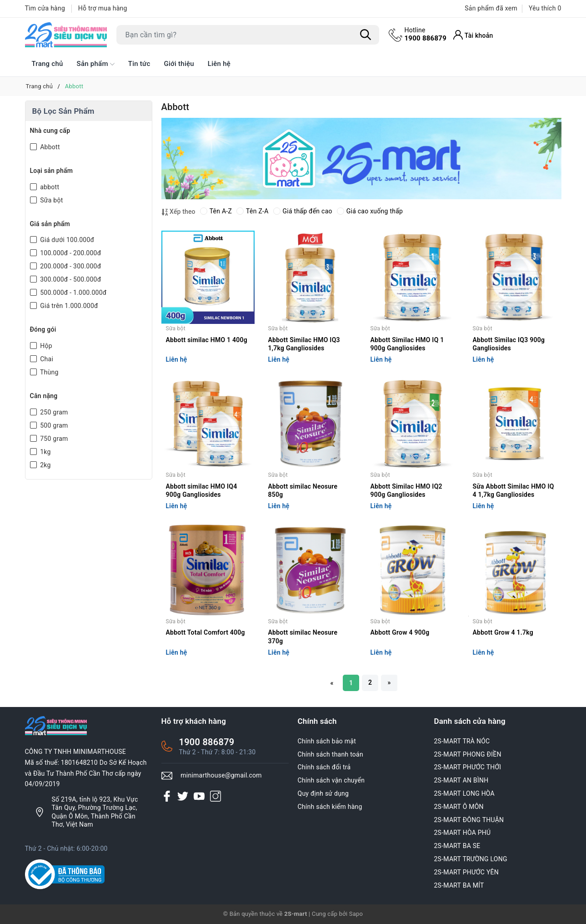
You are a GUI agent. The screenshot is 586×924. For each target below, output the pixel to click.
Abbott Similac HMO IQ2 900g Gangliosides (406, 490)
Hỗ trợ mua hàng (103, 8)
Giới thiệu (179, 64)
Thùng (49, 372)
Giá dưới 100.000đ (67, 240)
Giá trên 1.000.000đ (68, 306)
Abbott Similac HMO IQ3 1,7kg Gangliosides (304, 344)
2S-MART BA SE (457, 846)
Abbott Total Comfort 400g (205, 632)
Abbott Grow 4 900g (400, 632)
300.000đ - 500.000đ (70, 279)
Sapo (356, 914)
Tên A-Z (216, 211)
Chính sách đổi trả (324, 767)
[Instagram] (215, 796)
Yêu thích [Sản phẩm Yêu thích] (545, 8)
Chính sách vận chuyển (331, 780)
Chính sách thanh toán (331, 754)
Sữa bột (51, 200)
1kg (45, 452)
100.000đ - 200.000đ (70, 253)
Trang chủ (48, 64)
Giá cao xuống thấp (370, 211)
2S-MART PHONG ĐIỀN (468, 754)
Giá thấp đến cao (303, 211)
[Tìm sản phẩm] (248, 35)
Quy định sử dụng (323, 793)
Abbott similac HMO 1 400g (207, 340)
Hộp (45, 346)
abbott (49, 187)
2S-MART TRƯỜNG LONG (471, 859)
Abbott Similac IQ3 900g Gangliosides (509, 344)
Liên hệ (219, 64)
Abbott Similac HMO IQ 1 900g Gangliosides (407, 344)
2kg (45, 465)
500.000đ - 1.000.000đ (73, 293)
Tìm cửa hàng (45, 8)
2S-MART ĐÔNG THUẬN (469, 820)
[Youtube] (199, 796)
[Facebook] (167, 796)
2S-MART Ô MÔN (459, 807)
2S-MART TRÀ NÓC (462, 741)
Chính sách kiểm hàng (330, 807)
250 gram (53, 412)
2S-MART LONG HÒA (465, 793)
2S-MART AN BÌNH (461, 780)
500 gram (53, 425)
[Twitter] (183, 796)
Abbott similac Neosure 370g (303, 636)
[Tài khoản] (473, 35)
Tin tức (139, 64)
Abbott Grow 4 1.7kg (503, 632)
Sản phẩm (96, 64)
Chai (46, 359)
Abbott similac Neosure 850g (303, 490)
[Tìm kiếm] (366, 35)
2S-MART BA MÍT (459, 885)
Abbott (49, 147)
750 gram (53, 439)
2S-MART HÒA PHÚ (463, 833)
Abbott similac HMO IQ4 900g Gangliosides (202, 490)
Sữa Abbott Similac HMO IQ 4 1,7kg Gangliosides (513, 490)
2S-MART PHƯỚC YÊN (467, 872)
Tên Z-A (252, 211)
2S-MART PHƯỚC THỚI (468, 767)
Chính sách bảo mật (327, 741)
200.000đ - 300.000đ (70, 266)
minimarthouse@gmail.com (221, 775)
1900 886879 (426, 34)
